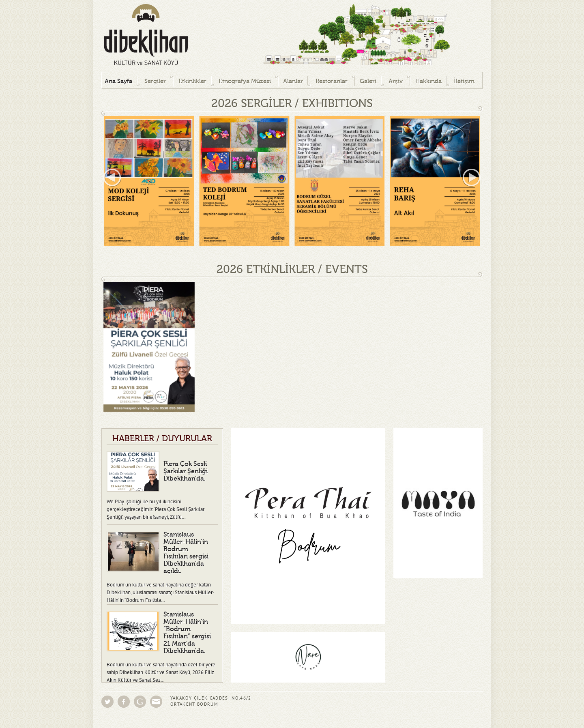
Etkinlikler (192, 81)
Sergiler (155, 81)
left (113, 178)
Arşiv (396, 81)
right (471, 178)
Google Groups (140, 702)
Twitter (107, 702)
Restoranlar (332, 81)
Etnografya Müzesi (245, 81)
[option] (149, 181)
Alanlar (293, 81)
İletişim (464, 81)
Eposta (156, 702)
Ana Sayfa (118, 81)
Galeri (368, 81)
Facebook (124, 702)
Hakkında (428, 81)
